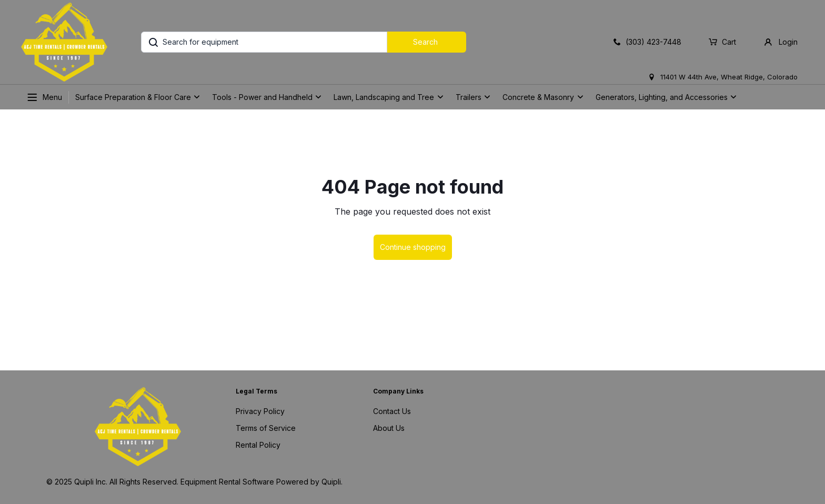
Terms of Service (266, 428)
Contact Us (392, 411)
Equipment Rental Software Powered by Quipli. (261, 482)
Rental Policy (258, 445)
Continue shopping (413, 247)
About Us (389, 428)
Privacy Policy (260, 411)
